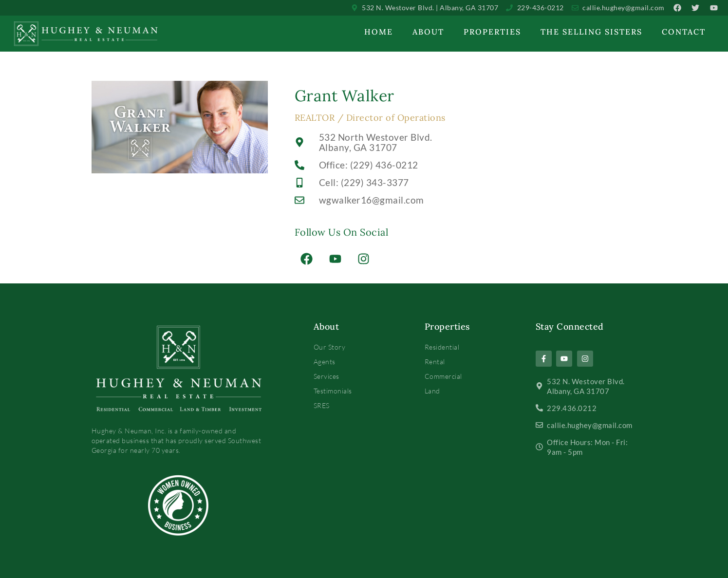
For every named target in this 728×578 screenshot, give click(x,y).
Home (379, 32)
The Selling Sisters (591, 32)
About (428, 32)
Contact (684, 32)
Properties (492, 32)
